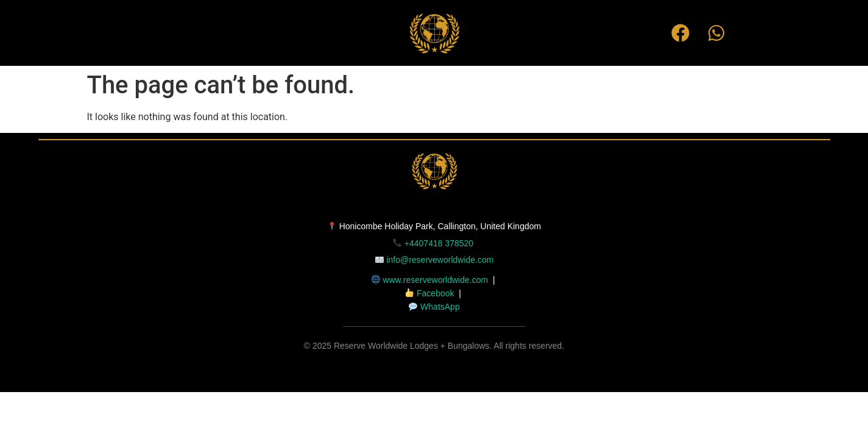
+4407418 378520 (440, 243)
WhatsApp (440, 307)
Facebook (435, 293)
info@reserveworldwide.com (440, 260)
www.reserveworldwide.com (435, 280)
